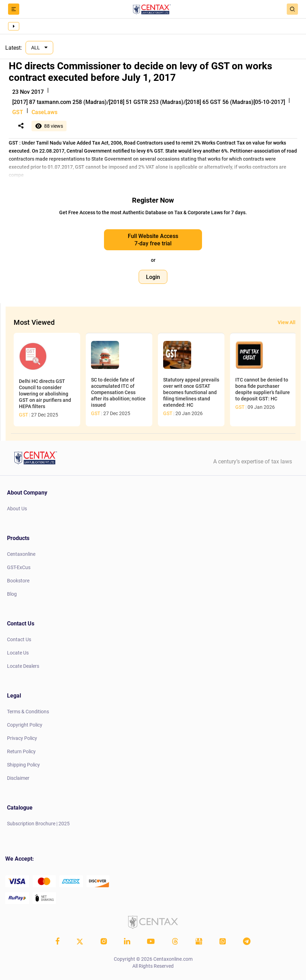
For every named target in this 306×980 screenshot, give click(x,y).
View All (287, 322)
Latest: (14, 48)
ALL (36, 48)
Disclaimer (18, 778)
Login (153, 277)
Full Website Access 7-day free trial (153, 240)
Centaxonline (21, 554)
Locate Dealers (23, 666)
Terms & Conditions (28, 712)
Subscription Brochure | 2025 (38, 824)
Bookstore (18, 581)
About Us (17, 509)
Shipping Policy (23, 765)
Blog (12, 594)
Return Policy (21, 751)
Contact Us (19, 639)
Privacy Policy (22, 738)
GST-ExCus (19, 567)
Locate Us (18, 653)
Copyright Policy (25, 725)
